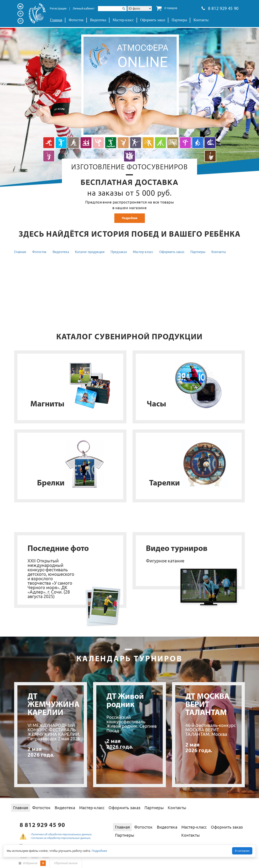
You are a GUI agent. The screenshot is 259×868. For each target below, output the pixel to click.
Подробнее (130, 218)
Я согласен (242, 851)
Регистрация (58, 8)
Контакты (201, 20)
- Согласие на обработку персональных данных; (60, 838)
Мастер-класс (123, 20)
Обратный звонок (66, 863)
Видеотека (98, 20)
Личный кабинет (84, 8)
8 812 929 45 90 (220, 9)
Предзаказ (119, 252)
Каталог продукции (90, 252)
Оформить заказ (153, 20)
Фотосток (76, 20)
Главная (56, 20)
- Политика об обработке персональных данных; (61, 834)
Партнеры (179, 20)
